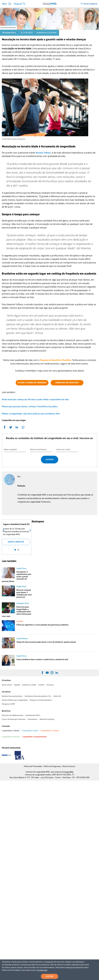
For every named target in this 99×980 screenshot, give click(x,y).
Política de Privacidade (33, 766)
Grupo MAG (69, 772)
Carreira (20, 621)
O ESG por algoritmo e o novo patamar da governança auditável (42, 625)
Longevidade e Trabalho (50, 731)
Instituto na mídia (29, 685)
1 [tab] (15, 550)
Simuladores (33, 719)
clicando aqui (21, 970)
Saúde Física (21, 568)
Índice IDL (57, 696)
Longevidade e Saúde (30, 731)
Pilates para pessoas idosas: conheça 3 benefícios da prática (30, 406)
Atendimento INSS (33, 715)
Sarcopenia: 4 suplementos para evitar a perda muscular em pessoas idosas (17, 576)
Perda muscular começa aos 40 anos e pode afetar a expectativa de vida (35, 399)
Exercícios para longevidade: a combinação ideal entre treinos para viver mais (17, 612)
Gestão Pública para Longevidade (15, 700)
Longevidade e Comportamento (35, 737)
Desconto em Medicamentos (13, 715)
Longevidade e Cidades (11, 731)
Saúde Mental (22, 639)
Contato (41, 685)
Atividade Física (9, 33)
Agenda (17, 685)
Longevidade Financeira (11, 737)
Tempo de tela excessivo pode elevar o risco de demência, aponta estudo (46, 642)
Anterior (4, 530)
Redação (21, 486)
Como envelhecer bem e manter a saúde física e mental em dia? (42, 659)
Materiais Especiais (47, 719)
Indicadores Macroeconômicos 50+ (38, 696)
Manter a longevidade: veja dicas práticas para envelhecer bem (31, 414)
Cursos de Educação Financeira (14, 719)
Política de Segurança (52, 766)
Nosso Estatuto (69, 766)
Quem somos (7, 685)
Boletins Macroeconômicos (12, 696)
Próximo (30, 530)
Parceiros (50, 685)
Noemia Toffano (43, 153)
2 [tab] (18, 550)
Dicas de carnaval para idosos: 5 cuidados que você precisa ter (24, 594)
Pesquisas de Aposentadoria (41, 700)
